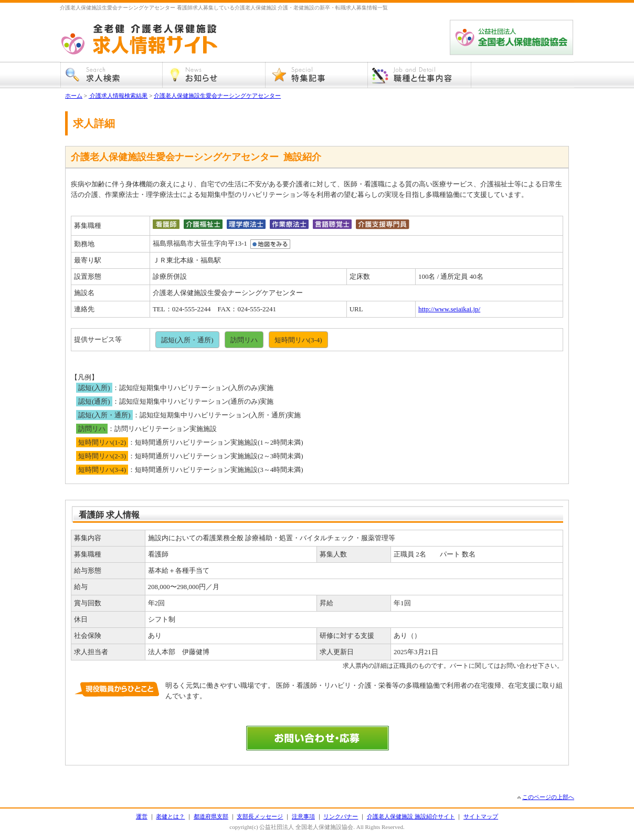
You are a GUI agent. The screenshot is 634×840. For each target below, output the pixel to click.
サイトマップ (481, 816)
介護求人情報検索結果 (118, 96)
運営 (142, 816)
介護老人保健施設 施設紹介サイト (411, 816)
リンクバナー (341, 816)
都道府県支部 (211, 816)
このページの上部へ (548, 797)
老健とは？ (170, 816)
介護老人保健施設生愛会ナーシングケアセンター (217, 96)
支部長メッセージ (260, 816)
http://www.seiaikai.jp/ (449, 309)
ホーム (74, 96)
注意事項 (303, 816)
